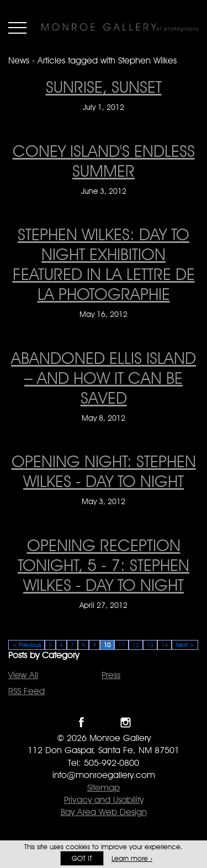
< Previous (26, 645)
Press (111, 675)
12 (136, 645)
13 (150, 645)
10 (107, 645)
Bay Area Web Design (104, 812)
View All (23, 675)
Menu (17, 28)
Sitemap (104, 788)
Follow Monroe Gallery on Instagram (126, 723)
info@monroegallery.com (104, 775)
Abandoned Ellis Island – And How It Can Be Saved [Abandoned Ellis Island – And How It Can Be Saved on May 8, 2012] (104, 378)
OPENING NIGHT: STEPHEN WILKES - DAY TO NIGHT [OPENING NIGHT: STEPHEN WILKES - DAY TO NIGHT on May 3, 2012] (104, 471)
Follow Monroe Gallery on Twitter (104, 723)
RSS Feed (26, 691)
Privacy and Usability (104, 800)
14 (164, 645)
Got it (82, 858)
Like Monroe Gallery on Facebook (81, 723)
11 (121, 645)
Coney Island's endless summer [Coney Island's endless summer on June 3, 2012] (104, 161)
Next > (185, 645)
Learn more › (132, 858)
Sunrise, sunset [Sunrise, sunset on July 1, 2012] (104, 87)
